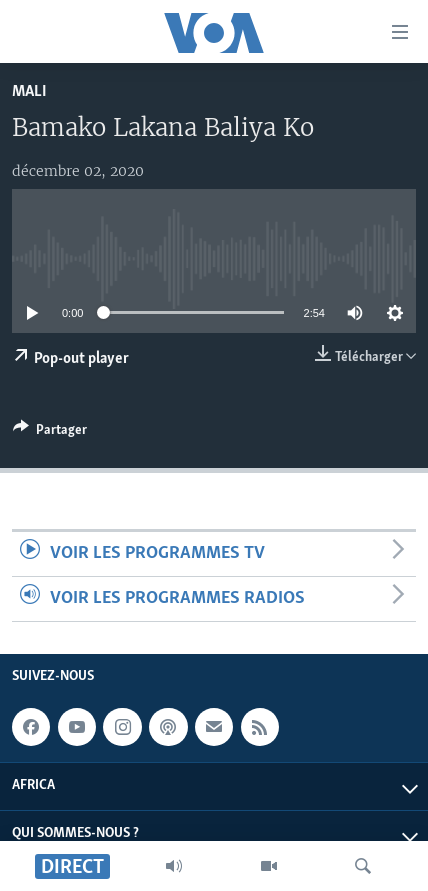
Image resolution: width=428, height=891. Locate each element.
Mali (29, 91)
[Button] (50, 433)
